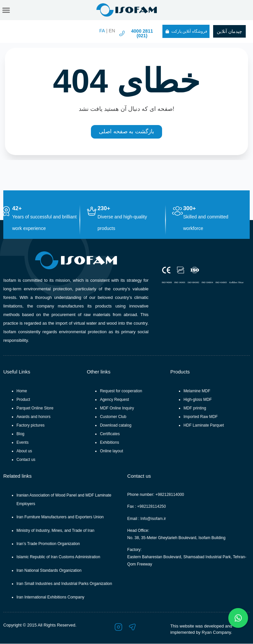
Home (22, 391)
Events (23, 443)
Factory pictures (30, 426)
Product (23, 400)
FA (102, 31)
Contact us (26, 460)
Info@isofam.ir (153, 519)
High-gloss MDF (198, 400)
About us (24, 451)
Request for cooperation (121, 391)
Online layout (111, 451)
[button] (6, 10)
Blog (20, 434)
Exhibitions (109, 443)
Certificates (110, 434)
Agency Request (114, 400)
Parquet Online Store (35, 408)
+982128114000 (170, 495)
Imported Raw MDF (201, 417)
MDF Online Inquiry (117, 408)
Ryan (207, 633)
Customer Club (113, 417)
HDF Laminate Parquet (204, 426)
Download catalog (115, 426)
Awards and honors (33, 417)
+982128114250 (151, 507)
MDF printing (195, 408)
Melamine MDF (197, 391)
